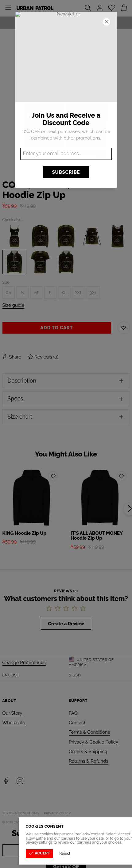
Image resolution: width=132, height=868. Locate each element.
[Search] (88, 8)
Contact (77, 723)
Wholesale (14, 723)
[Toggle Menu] (8, 8)
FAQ (73, 713)
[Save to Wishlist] (124, 328)
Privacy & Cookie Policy (93, 742)
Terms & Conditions (89, 732)
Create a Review (66, 624)
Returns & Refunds (89, 761)
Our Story (12, 713)
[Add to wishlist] (53, 476)
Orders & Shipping (88, 752)
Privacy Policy (57, 813)
